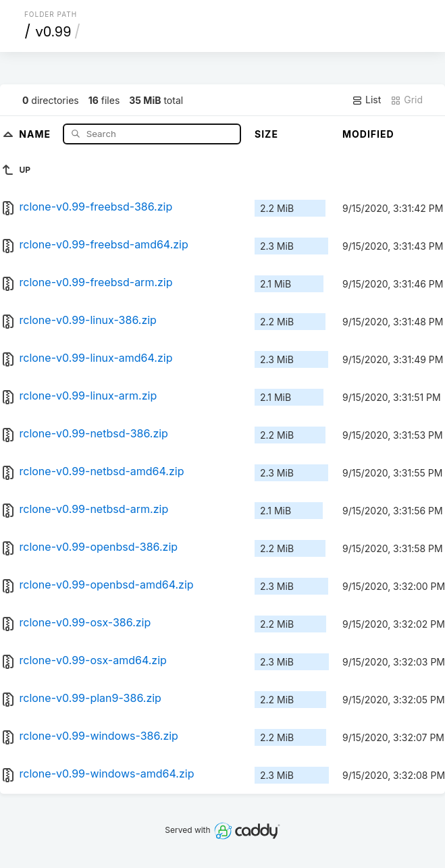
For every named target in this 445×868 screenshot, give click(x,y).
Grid (407, 100)
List (366, 100)
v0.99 (53, 32)
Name (36, 133)
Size (266, 134)
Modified (368, 134)
